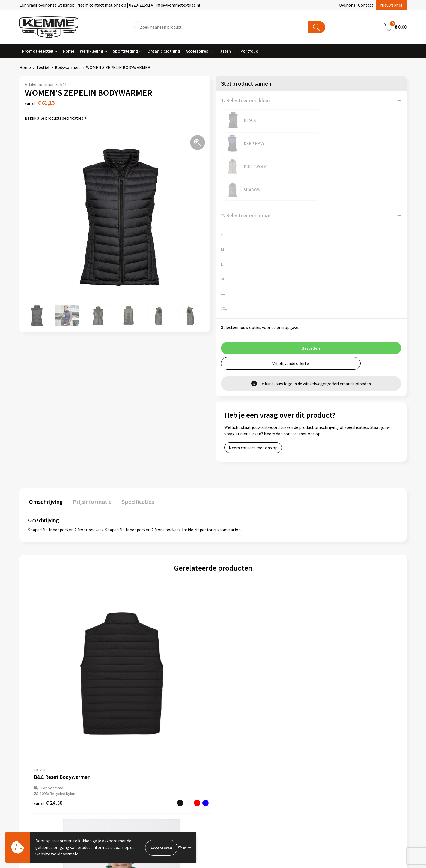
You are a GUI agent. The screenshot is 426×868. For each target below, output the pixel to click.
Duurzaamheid (137, 745)
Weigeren (185, 847)
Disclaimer (326, 745)
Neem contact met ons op (253, 401)
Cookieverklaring (332, 729)
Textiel (43, 67)
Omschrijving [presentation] (45, 454)
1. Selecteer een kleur (246, 100)
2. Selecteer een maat (246, 169)
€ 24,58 (48, 661)
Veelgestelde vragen (143, 737)
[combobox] (221, 27)
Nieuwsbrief (391, 5)
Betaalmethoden (236, 729)
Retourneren (232, 737)
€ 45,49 (233, 661)
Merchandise (135, 762)
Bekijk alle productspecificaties (56, 118)
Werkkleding (91, 51)
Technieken (134, 754)
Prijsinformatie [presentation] (90, 454)
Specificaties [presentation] (133, 454)
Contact (366, 5)
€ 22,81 (141, 656)
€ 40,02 (325, 661)
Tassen (224, 51)
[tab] (45, 456)
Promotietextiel (38, 51)
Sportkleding (125, 51)
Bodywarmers (68, 67)
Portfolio (249, 51)
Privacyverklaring (332, 737)
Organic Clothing (164, 51)
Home (68, 51)
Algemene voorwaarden (338, 721)
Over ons (347, 5)
